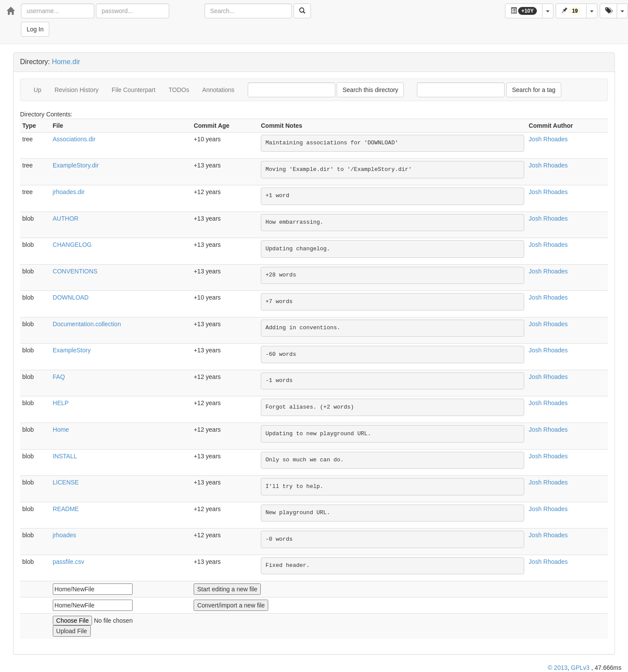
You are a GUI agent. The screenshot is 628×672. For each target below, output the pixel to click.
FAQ (59, 377)
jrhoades (65, 535)
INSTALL (65, 456)
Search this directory (370, 90)
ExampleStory (72, 350)
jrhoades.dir (69, 192)
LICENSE (66, 482)
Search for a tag (534, 90)
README (66, 509)
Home (61, 430)
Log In (35, 29)
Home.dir (66, 62)
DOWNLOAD (71, 297)
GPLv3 (580, 668)
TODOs (179, 90)
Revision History (77, 90)
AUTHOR (66, 218)
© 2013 (558, 668)
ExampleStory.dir (76, 165)
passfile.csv (68, 562)
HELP (61, 403)
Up (38, 90)
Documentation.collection (87, 324)
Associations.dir (74, 139)
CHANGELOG (72, 245)
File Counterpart (133, 90)
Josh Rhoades (548, 139)
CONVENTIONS (75, 271)
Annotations (218, 90)
